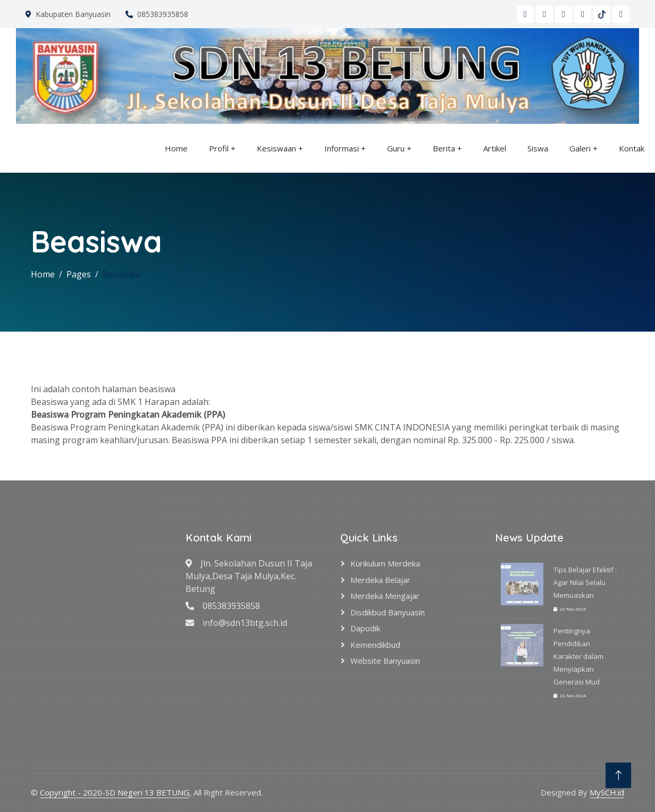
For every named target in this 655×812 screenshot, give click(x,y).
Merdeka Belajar (380, 580)
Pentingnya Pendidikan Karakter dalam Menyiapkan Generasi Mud (578, 656)
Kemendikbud (375, 645)
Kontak (632, 148)
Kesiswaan (276, 148)
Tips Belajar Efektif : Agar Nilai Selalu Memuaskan (585, 582)
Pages (79, 274)
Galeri (580, 148)
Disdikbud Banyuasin (388, 612)
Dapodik (365, 628)
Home (176, 148)
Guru (397, 148)
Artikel (495, 148)
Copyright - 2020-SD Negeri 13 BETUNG (115, 792)
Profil (219, 148)
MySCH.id (607, 792)
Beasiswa (121, 274)
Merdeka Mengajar (385, 596)
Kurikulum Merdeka (385, 563)
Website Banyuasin (385, 661)
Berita (444, 148)
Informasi (342, 148)
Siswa (538, 148)
